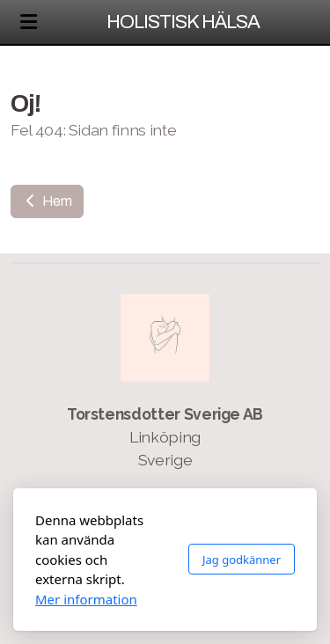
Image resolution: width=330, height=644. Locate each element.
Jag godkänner (242, 560)
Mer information (86, 599)
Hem (47, 201)
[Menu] (28, 22)
